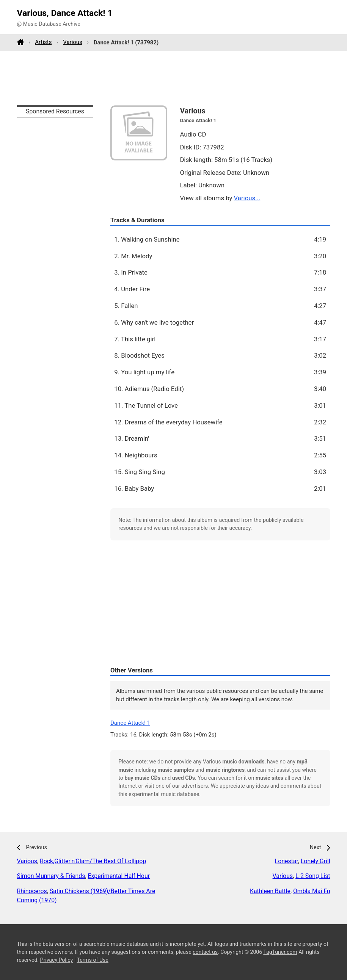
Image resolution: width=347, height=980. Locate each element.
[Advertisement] (174, 78)
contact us (205, 952)
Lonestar (287, 861)
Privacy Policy (57, 960)
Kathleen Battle (270, 891)
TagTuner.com (280, 952)
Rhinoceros (32, 891)
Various (73, 42)
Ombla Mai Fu (312, 891)
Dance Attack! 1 (130, 723)
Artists (43, 42)
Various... (247, 198)
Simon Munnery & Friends (51, 876)
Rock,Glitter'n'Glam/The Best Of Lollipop (93, 861)
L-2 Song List (313, 876)
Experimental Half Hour (119, 876)
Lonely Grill (316, 861)
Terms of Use (92, 960)
